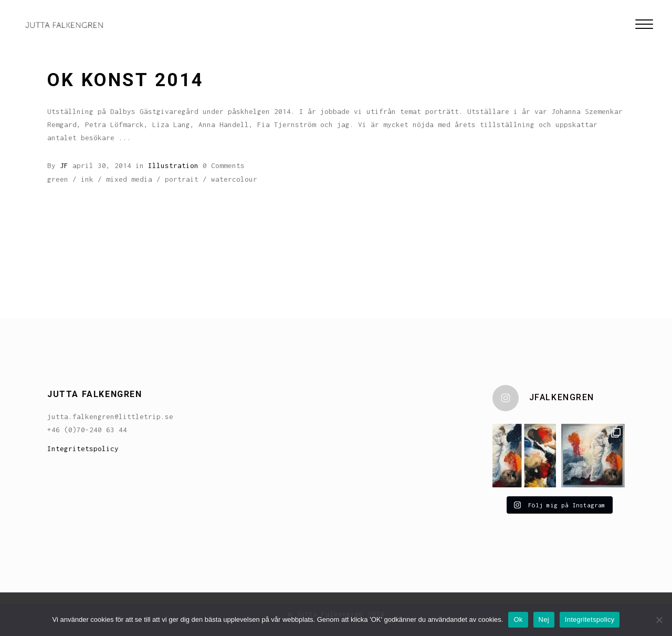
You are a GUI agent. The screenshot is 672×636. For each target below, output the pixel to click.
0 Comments (224, 165)
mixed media (129, 179)
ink (87, 179)
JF (64, 165)
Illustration (173, 165)
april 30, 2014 (102, 165)
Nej (544, 619)
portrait (182, 179)
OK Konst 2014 (126, 80)
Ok (518, 619)
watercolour (234, 179)
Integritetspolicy (83, 449)
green (58, 179)
